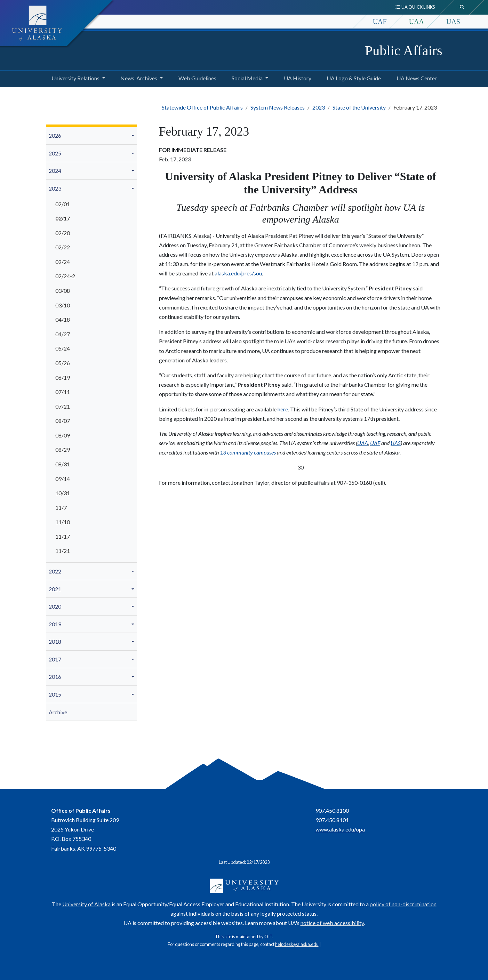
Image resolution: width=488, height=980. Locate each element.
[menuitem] (92, 136)
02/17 (63, 218)
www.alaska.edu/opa (340, 829)
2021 (55, 589)
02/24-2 (65, 276)
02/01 (63, 204)
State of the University (359, 107)
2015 (55, 694)
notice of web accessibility (332, 923)
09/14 (63, 479)
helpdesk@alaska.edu (297, 944)
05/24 (63, 348)
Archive (58, 712)
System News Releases (278, 107)
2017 (55, 659)
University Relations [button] (75, 78)
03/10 (63, 305)
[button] (134, 136)
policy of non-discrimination (403, 904)
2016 (55, 677)
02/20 (63, 233)
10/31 (63, 493)
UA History (296, 77)
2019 (55, 624)
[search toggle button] (462, 7)
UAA (417, 22)
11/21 (63, 551)
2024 (55, 171)
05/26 (63, 363)
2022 (55, 571)
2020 (55, 606)
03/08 (63, 291)
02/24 (63, 262)
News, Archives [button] (139, 78)
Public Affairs (404, 51)
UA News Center (415, 77)
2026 (55, 135)
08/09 (63, 435)
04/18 (63, 319)
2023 (319, 107)
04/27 (63, 334)
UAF (380, 22)
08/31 (63, 464)
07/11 (63, 392)
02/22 (63, 247)
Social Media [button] (247, 78)
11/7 (61, 508)
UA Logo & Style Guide (352, 77)
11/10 (63, 522)
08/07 (63, 421)
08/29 (63, 449)
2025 (55, 153)
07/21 (63, 406)
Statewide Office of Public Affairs (202, 107)
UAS (453, 22)
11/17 (63, 536)
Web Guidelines (196, 77)
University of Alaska (86, 904)
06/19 (63, 377)
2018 (55, 641)
